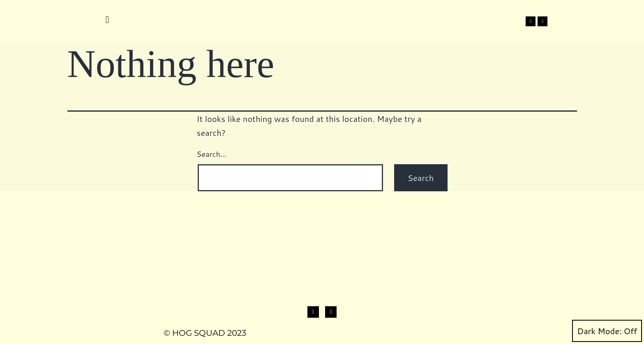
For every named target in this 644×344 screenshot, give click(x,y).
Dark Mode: (607, 331)
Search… (212, 154)
